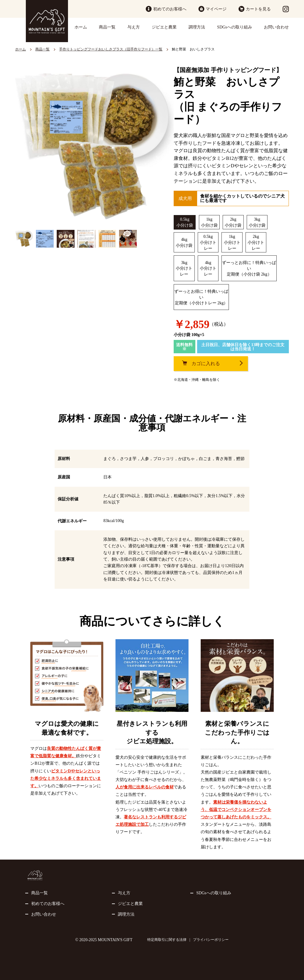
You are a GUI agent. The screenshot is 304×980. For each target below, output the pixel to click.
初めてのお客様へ (170, 9)
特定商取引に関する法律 (167, 940)
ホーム (81, 27)
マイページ (216, 9)
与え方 (134, 27)
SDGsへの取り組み (234, 27)
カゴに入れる (206, 363)
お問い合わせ (276, 27)
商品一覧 (107, 27)
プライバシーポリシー (211, 940)
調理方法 (197, 27)
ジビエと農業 (164, 27)
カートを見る (258, 9)
